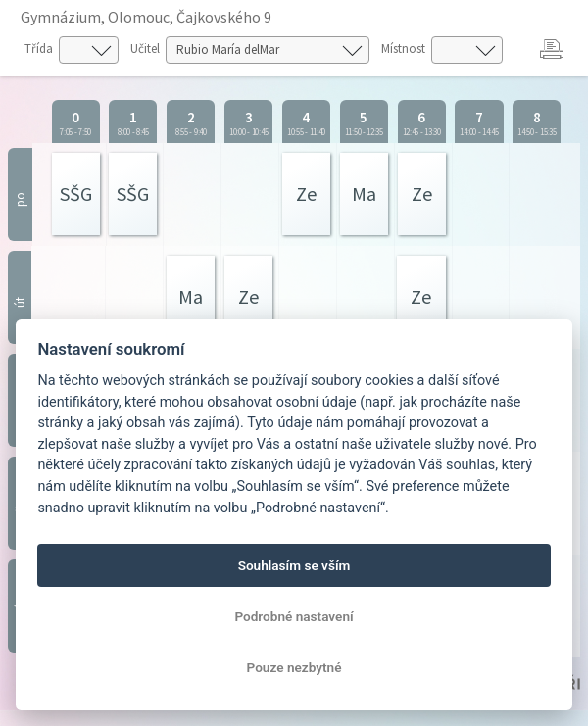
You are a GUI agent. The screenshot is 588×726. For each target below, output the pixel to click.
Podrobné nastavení (294, 616)
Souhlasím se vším (294, 565)
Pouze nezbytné (294, 667)
